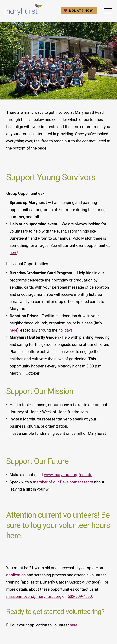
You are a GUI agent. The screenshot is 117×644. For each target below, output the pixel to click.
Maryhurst (23, 9)
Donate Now (81, 11)
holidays (65, 330)
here (13, 253)
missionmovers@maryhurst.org (34, 596)
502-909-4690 (80, 596)
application (16, 575)
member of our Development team (63, 482)
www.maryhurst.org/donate (68, 475)
